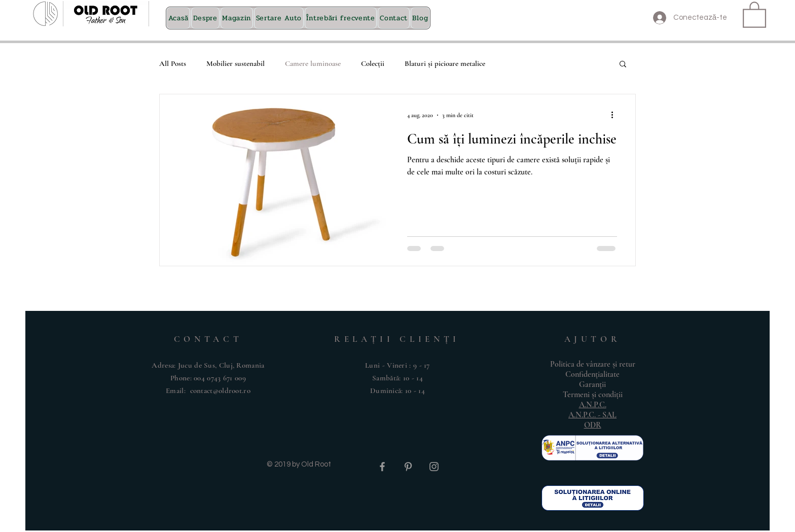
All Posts (173, 63)
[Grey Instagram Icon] (434, 467)
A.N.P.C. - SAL (592, 415)
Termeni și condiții (593, 395)
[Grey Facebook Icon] (382, 467)
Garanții (592, 384)
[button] (754, 14)
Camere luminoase (313, 63)
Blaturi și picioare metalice (445, 63)
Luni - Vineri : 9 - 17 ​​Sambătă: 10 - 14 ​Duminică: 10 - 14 (397, 378)
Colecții (373, 63)
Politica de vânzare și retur (593, 364)
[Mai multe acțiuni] (616, 115)
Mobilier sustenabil (236, 63)
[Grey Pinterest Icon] (408, 467)
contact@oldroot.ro (220, 391)
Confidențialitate (592, 374)
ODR (593, 425)
